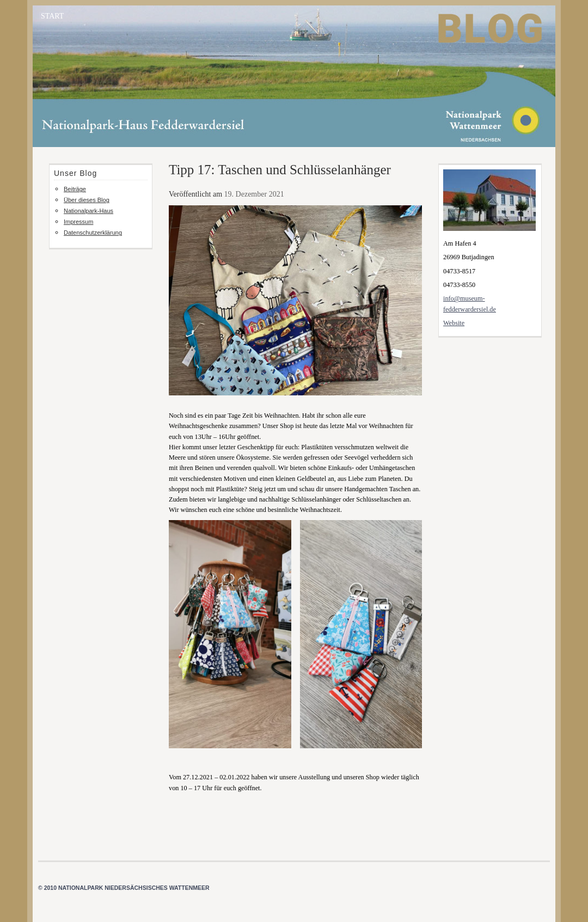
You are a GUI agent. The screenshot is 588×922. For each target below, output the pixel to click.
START (52, 16)
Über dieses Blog (87, 200)
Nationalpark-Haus (88, 211)
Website (454, 323)
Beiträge (75, 189)
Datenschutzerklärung (93, 233)
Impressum (78, 222)
